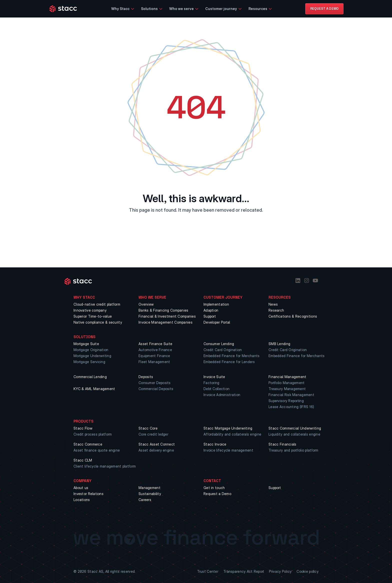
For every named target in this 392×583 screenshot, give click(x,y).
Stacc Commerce (88, 444)
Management (149, 488)
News (273, 304)
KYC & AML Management (94, 389)
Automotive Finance (155, 350)
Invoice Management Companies (165, 322)
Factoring (211, 383)
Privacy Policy (280, 571)
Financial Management (287, 377)
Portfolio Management (287, 383)
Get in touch (214, 488)
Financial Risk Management (291, 395)
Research (276, 310)
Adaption (211, 310)
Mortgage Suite (86, 344)
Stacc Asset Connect (157, 444)
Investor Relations (88, 494)
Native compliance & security (98, 322)
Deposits (146, 377)
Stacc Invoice (215, 444)
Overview (146, 304)
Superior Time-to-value (93, 316)
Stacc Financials (282, 444)
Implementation (216, 304)
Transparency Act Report (244, 571)
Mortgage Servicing (89, 362)
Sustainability (150, 494)
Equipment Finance (154, 356)
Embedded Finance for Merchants (231, 356)
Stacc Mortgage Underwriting (228, 428)
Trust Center (208, 571)
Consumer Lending (219, 344)
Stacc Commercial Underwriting (295, 428)
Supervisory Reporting (286, 401)
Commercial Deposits (156, 389)
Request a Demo (217, 494)
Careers (145, 500)
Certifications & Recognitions (293, 316)
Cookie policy (307, 571)
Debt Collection (216, 389)
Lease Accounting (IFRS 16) (291, 407)
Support (210, 316)
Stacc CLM (83, 460)
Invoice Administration (222, 395)
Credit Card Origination (223, 350)
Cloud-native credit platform (97, 304)
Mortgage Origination (91, 350)
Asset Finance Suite (155, 344)
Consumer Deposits (155, 383)
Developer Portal (217, 322)
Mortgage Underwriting (92, 356)
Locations (82, 500)
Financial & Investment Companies (167, 316)
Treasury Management (287, 389)
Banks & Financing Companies (163, 310)
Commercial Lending (90, 377)
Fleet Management (154, 362)
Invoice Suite (214, 377)
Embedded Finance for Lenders (229, 362)
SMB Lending (279, 344)
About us (81, 488)
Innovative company (90, 310)
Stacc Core (148, 428)
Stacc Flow (83, 428)
